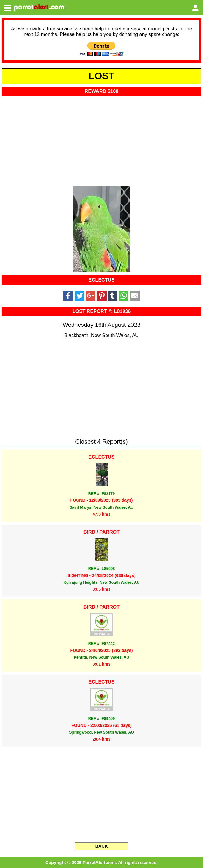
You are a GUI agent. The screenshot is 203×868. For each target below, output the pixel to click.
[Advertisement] (101, 139)
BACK (102, 846)
